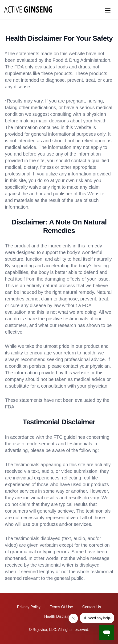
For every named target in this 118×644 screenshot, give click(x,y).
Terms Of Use (61, 607)
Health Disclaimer (59, 616)
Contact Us (92, 607)
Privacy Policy (29, 607)
